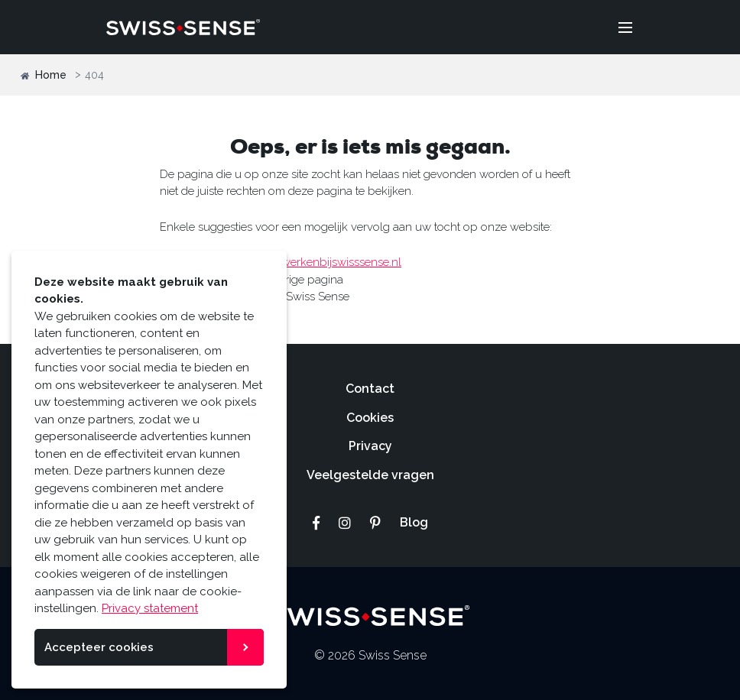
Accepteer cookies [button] (99, 647)
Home (44, 75)
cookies (56, 574)
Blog (414, 522)
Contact (370, 389)
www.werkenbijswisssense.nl (327, 262)
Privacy (370, 446)
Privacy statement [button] (150, 608)
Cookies (370, 418)
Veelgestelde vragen (370, 475)
